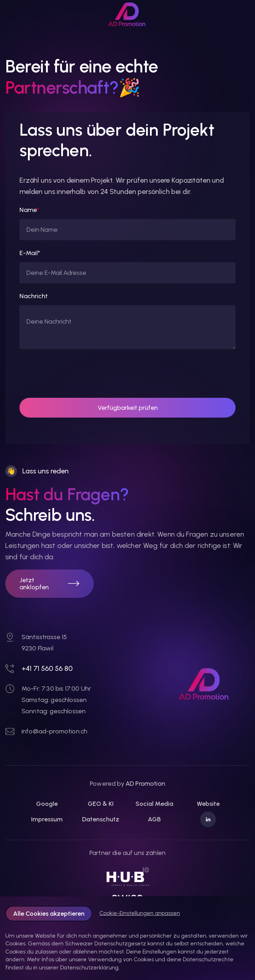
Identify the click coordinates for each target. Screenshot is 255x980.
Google (47, 804)
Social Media (154, 804)
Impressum (47, 819)
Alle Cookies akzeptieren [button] (49, 914)
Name (29, 210)
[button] (50, 584)
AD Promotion (145, 784)
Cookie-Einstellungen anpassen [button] (140, 913)
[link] (128, 14)
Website (208, 804)
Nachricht (34, 296)
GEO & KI (101, 804)
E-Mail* (30, 253)
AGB (154, 819)
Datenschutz (101, 819)
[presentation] (73, 373)
